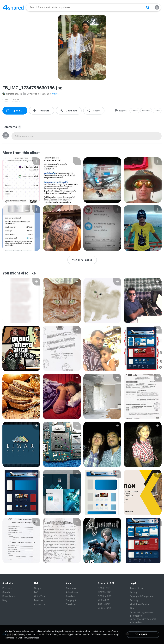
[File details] (21, 180)
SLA (132, 608)
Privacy (134, 592)
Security (134, 600)
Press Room (9, 596)
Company (71, 588)
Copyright (71, 600)
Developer (71, 604)
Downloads (31, 94)
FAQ (36, 592)
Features (39, 600)
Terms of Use (137, 588)
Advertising (72, 592)
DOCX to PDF (105, 596)
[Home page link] (13, 7)
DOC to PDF (104, 588)
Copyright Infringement (142, 596)
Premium (7, 588)
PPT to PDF (104, 604)
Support (38, 588)
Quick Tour (40, 596)
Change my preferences (28, 638)
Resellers (71, 596)
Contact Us (40, 604)
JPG (6, 100)
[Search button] (148, 7)
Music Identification (140, 604)
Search (6, 592)
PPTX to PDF (104, 592)
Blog (5, 600)
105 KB (16, 100)
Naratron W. (11, 94)
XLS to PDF (104, 600)
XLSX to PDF (104, 608)
